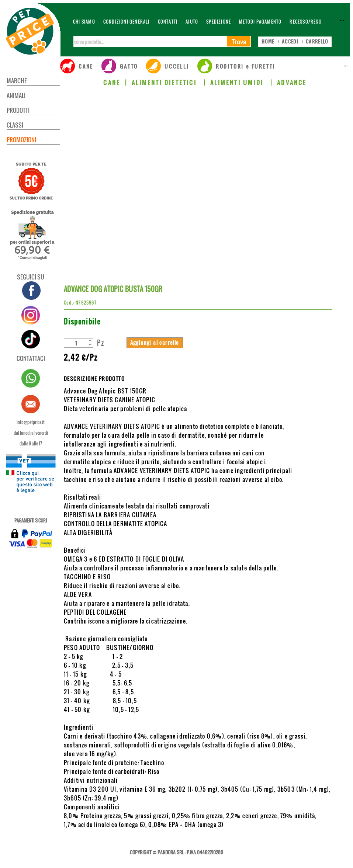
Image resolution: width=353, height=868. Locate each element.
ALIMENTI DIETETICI (165, 83)
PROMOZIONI (21, 140)
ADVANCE (292, 83)
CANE (112, 83)
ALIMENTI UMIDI (238, 83)
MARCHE (17, 81)
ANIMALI (16, 96)
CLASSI (15, 125)
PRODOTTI (18, 110)
